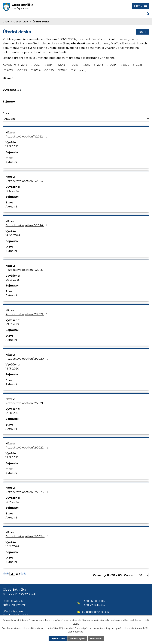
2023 (23, 70)
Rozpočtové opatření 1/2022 (27, 137)
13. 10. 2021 (12, 413)
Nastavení (96, 639)
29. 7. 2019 (12, 324)
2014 (50, 65)
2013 (37, 65)
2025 (50, 70)
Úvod (6, 22)
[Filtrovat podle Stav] (76, 119)
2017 (87, 65)
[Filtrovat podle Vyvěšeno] (76, 96)
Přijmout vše (58, 639)
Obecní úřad (21, 22)
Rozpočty (80, 70)
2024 (37, 70)
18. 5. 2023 (12, 191)
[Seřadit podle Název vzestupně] (15, 78)
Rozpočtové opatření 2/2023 (27, 492)
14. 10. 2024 (13, 235)
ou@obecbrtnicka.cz (94, 612)
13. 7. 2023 (12, 502)
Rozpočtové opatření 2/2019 (27, 314)
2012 (24, 65)
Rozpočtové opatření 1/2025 (27, 270)
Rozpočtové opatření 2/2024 (27, 536)
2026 (64, 70)
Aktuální (11, 162)
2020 (126, 65)
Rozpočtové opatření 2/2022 (27, 448)
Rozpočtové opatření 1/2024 (27, 225)
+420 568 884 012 (94, 601)
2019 (113, 65)
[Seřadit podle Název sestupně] (15, 79)
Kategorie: (10, 65)
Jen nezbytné (77, 639)
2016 (75, 65)
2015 (62, 65)
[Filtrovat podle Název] (76, 84)
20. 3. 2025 (13, 280)
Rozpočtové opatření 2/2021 (27, 403)
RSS (143, 32)
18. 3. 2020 (12, 369)
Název (8, 78)
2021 (139, 65)
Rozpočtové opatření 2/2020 (27, 359)
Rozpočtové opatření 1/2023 (27, 181)
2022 (10, 70)
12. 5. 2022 (12, 146)
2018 (100, 65)
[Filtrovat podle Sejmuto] (76, 107)
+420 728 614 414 (93, 605)
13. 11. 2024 (12, 546)
